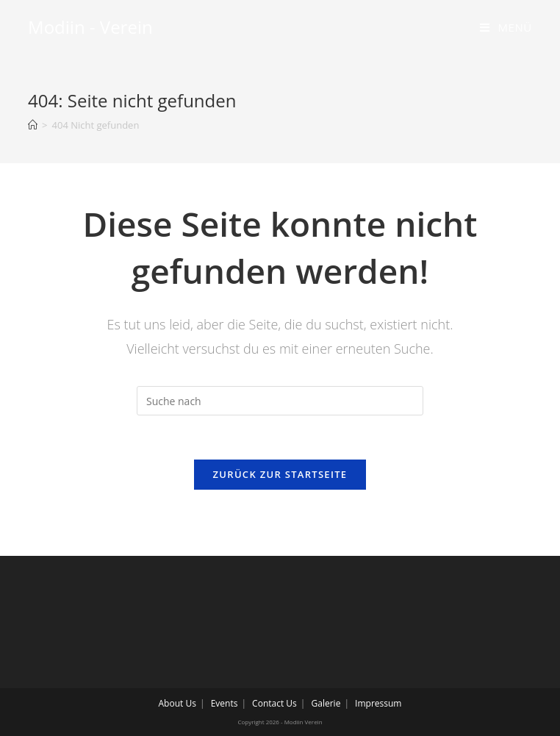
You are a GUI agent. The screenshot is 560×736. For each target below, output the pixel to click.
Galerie (326, 703)
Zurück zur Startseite (280, 474)
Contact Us (274, 703)
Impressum (378, 703)
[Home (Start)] (33, 125)
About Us (177, 703)
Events (225, 703)
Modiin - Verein (90, 27)
